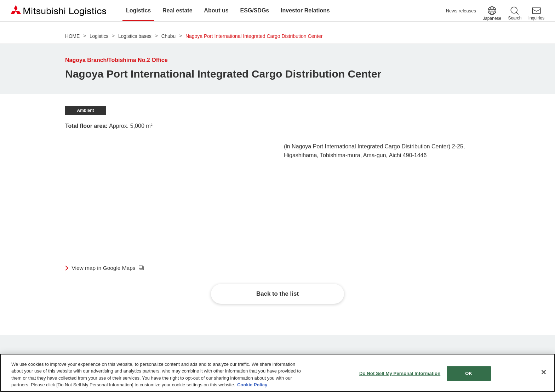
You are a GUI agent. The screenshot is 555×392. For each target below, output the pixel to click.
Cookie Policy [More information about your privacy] (252, 385)
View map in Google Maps (105, 268)
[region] (277, 373)
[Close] (544, 372)
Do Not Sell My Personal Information (400, 373)
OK (469, 373)
